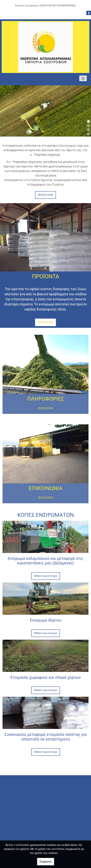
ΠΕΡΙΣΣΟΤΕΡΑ (45, 195)
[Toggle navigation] (83, 78)
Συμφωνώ (46, 862)
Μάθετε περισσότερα (46, 576)
